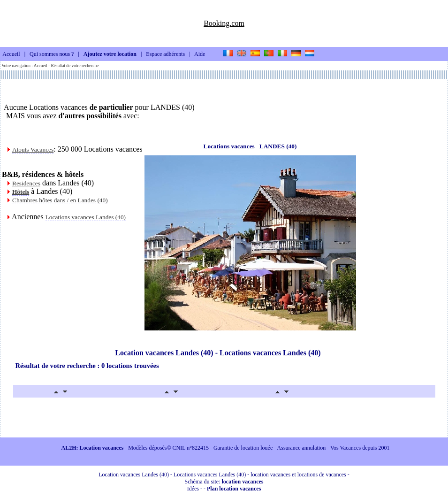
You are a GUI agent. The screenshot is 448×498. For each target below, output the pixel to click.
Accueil (11, 54)
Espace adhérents (165, 54)
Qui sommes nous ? (52, 54)
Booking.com (224, 23)
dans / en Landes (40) (60, 200)
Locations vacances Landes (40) (86, 217)
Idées (193, 489)
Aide (200, 54)
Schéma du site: (224, 482)
